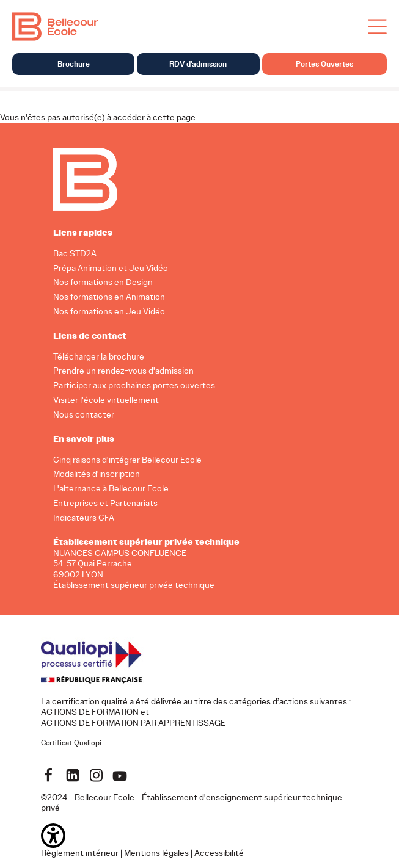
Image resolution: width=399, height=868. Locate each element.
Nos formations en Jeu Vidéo (109, 312)
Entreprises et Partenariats (105, 503)
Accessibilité (219, 852)
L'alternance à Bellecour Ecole (111, 489)
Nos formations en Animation (109, 297)
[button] (200, 835)
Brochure (74, 64)
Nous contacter (84, 415)
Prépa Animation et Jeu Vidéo (111, 268)
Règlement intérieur (80, 852)
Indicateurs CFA (84, 518)
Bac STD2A (75, 253)
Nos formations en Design (103, 282)
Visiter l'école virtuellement (106, 400)
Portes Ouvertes (324, 64)
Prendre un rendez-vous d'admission (123, 371)
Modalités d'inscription (97, 474)
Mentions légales (156, 852)
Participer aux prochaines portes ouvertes (134, 385)
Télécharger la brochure (99, 356)
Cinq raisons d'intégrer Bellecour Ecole (127, 459)
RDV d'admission (198, 64)
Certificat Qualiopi (71, 743)
